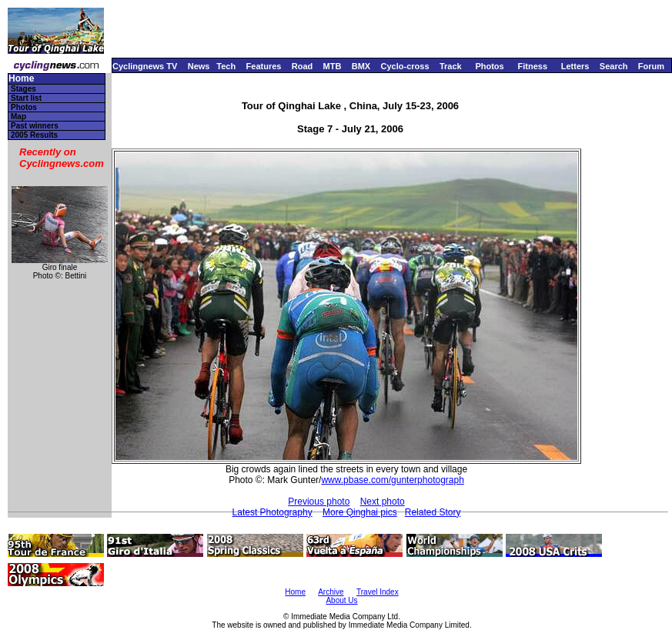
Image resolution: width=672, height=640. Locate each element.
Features (264, 66)
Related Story (433, 512)
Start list (26, 98)
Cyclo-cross (405, 66)
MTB (333, 66)
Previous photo (319, 502)
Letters (575, 66)
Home (21, 79)
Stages (23, 89)
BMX (361, 66)
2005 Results (34, 135)
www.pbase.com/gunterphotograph (392, 480)
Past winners (35, 126)
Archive (331, 592)
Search (614, 66)
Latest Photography (272, 512)
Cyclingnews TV (145, 66)
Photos (489, 66)
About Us (341, 600)
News (199, 66)
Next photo (383, 502)
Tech (226, 66)
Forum (651, 66)
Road (303, 66)
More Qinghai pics (360, 512)
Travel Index (378, 592)
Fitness (532, 66)
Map (18, 117)
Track (451, 66)
